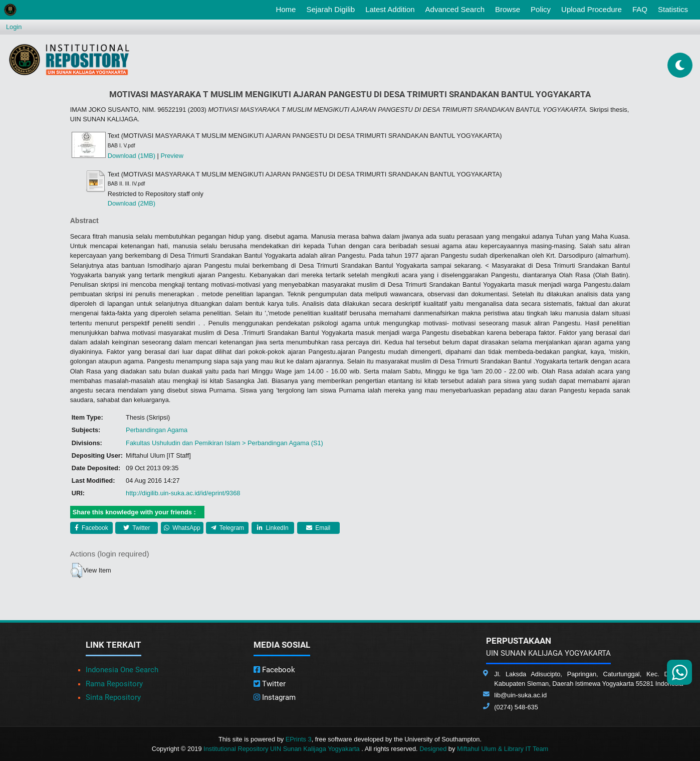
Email (318, 528)
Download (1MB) (132, 156)
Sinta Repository (113, 697)
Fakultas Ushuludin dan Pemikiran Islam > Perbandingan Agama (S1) (224, 443)
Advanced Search (455, 9)
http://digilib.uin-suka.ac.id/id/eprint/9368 (183, 493)
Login (14, 27)
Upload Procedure (592, 9)
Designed (433, 749)
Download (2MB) (132, 203)
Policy (541, 9)
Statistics (673, 9)
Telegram (227, 528)
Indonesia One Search (122, 670)
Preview (172, 156)
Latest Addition (390, 9)
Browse (508, 9)
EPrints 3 (299, 739)
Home (288, 9)
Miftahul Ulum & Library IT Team (503, 749)
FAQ (640, 9)
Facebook (91, 528)
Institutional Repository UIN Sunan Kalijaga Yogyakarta (282, 749)
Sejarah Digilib (330, 9)
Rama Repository (114, 684)
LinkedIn (273, 528)
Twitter (137, 528)
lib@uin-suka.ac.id (520, 695)
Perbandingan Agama (157, 430)
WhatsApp (182, 528)
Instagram (275, 697)
